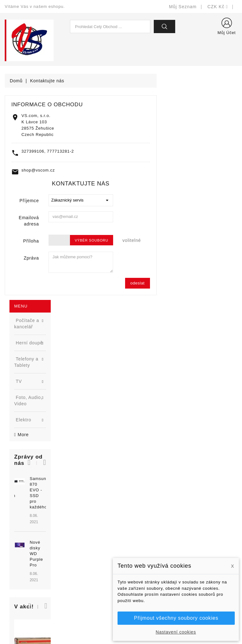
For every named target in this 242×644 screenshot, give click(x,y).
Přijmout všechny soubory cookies (176, 618)
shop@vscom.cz (119, 170)
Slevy (71, 521)
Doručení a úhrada (145, 526)
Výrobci (73, 549)
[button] (60, 213)
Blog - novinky (80, 558)
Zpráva (112, 258)
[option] (40, 257)
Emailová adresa (110, 221)
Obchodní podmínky (147, 554)
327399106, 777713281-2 (128, 151)
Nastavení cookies (176, 632)
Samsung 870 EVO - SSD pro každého (51, 234)
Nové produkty (81, 530)
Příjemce (110, 201)
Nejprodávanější (82, 539)
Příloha (112, 241)
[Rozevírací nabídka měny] (218, 7)
